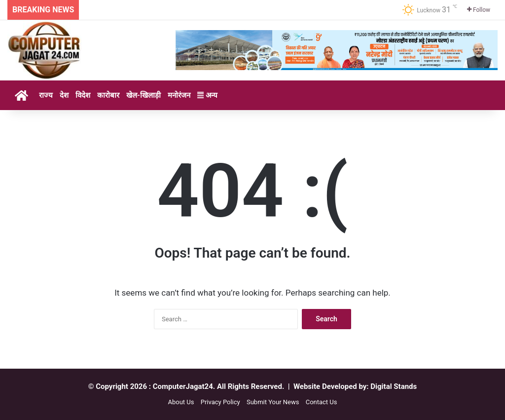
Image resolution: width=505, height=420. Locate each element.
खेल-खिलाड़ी (144, 95)
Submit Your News (273, 402)
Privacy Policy (220, 402)
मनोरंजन (179, 95)
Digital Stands (394, 386)
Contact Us (322, 402)
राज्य (46, 95)
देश (64, 95)
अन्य (207, 95)
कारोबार (108, 95)
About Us (181, 402)
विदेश (83, 95)
